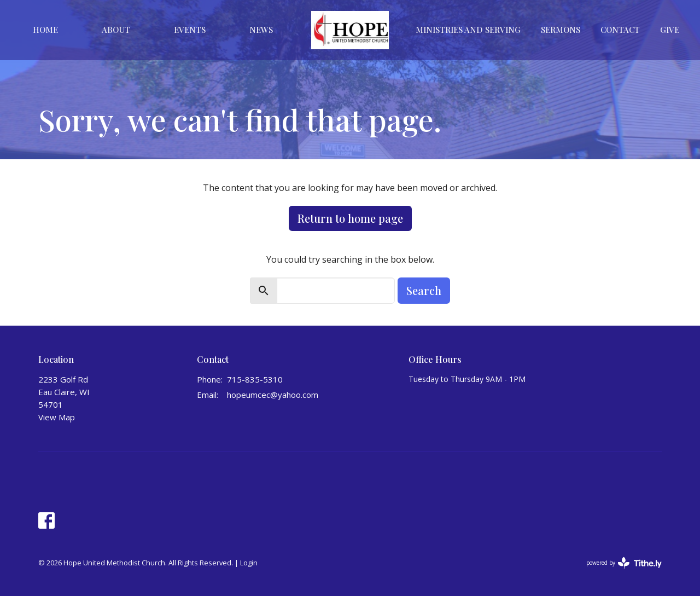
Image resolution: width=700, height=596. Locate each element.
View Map (57, 417)
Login (249, 563)
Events (190, 30)
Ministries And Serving (468, 30)
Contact (620, 30)
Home (45, 30)
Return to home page (350, 218)
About (116, 30)
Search (424, 290)
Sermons (561, 30)
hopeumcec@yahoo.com (273, 395)
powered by (624, 563)
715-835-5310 (255, 379)
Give (670, 30)
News (261, 30)
